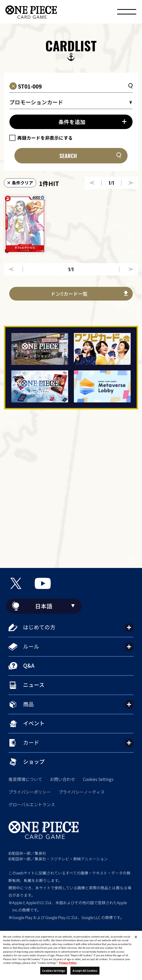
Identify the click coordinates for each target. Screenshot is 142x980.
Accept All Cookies (85, 971)
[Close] (136, 937)
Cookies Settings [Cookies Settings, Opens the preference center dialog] (54, 971)
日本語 (44, 606)
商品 (28, 704)
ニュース (34, 685)
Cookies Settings (98, 779)
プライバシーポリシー (30, 792)
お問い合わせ (63, 779)
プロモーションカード (36, 102)
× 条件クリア (20, 183)
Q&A (29, 665)
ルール (31, 646)
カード (31, 742)
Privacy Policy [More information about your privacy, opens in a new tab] (68, 963)
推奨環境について (25, 779)
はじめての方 (39, 627)
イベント (34, 723)
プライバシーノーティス (82, 792)
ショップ (34, 761)
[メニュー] (127, 13)
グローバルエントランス (32, 804)
